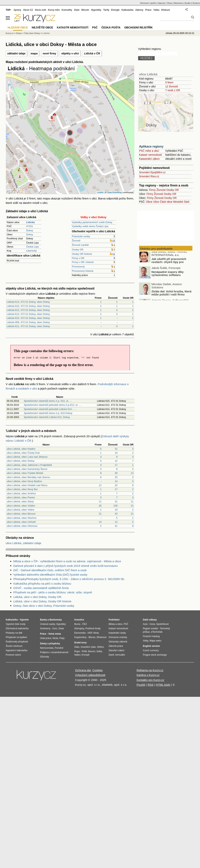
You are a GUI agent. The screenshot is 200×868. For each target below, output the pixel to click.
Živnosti (76, 241)
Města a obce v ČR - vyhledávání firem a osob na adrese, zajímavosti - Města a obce (67, 561)
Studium (196, 3)
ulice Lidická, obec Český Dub (23, 453)
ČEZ (85, 624)
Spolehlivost (163, 624)
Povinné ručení (13, 655)
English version (151, 646)
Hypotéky (96, 10)
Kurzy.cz (10, 33)
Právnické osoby (81, 236)
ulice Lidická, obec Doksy (21, 461)
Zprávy (17, 10)
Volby (146, 641)
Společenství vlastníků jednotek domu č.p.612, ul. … (53, 405)
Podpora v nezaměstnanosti (54, 652)
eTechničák (157, 632)
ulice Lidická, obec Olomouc (22, 526)
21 (116, 449)
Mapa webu (155, 641)
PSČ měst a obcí (149, 151)
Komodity (67, 10)
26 (100, 506)
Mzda (55, 638)
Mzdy (96, 633)
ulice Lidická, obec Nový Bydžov (24, 481)
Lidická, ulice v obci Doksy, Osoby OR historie (42, 601)
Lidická (46, 33)
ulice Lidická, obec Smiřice (21, 493)
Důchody (44, 657)
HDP (90, 633)
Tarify (106, 10)
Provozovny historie (83, 271)
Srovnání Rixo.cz (149, 176)
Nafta (99, 651)
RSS (151, 685)
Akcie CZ (28, 10)
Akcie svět (40, 10)
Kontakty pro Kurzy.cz (150, 680)
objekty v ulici (70, 53)
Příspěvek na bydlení (16, 637)
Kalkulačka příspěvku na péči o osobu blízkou (42, 584)
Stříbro (100, 647)
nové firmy (49, 53)
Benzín (92, 651)
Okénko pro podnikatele (156, 249)
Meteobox (178, 3)
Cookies (98, 670)
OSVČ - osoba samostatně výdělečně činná (41, 588)
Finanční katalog (151, 636)
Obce (149, 202)
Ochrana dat (83, 670)
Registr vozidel (150, 628)
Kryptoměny (80, 637)
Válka (156, 10)
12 (116, 461)
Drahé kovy (80, 643)
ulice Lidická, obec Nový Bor (22, 489)
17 (116, 465)
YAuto (169, 3)
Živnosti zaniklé (80, 245)
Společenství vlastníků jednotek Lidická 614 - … (50, 409)
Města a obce (115, 624)
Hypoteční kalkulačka (16, 650)
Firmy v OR (78, 258)
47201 (30, 226)
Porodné (59, 648)
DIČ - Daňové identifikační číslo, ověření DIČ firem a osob (50, 570)
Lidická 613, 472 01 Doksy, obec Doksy (28, 302)
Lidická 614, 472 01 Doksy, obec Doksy (28, 314)
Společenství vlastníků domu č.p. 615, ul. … (48, 401)
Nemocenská (47, 648)
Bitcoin (85, 10)
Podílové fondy (93, 628)
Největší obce (42, 27)
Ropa (77, 651)
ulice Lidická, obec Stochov (22, 518)
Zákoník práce (116, 646)
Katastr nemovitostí (150, 155)
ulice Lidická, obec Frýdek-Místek (25, 473)
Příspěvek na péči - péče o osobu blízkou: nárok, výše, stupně (53, 592)
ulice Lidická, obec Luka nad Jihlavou (27, 457)
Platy (62, 638)
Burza (77, 624)
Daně (111, 655)
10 (116, 453)
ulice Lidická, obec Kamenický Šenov (27, 469)
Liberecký (31, 251)
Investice (79, 620)
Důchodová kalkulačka (17, 628)
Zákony (139, 10)
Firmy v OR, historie (83, 262)
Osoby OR (78, 250)
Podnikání (114, 620)
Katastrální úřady (117, 633)
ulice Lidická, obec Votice (20, 510)
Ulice (156, 202)
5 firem (169, 82)
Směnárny (45, 628)
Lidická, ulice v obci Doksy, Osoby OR (37, 597)
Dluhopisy (79, 628)
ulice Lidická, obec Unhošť (21, 522)
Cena (152, 624)
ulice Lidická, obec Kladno (21, 449)
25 (116, 477)
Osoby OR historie (82, 254)
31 (116, 501)
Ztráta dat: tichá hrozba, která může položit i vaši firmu (171, 295)
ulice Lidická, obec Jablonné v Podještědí (29, 465)
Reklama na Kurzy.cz (150, 670)
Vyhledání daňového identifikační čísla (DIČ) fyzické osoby (50, 575)
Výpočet (24, 620)
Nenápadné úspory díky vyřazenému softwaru (168, 275)
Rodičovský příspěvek (17, 642)
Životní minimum (14, 646)
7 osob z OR (173, 90)
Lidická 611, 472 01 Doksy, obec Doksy (28, 326)
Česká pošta (111, 27)
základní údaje (16, 53)
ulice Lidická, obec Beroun (21, 514)
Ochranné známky (118, 637)
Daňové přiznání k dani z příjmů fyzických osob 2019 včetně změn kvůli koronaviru (66, 566)
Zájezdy (161, 3)
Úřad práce (46, 638)
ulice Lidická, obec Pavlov (21, 497)
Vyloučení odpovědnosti (90, 675)
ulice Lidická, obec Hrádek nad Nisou (27, 485)
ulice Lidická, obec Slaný (20, 501)
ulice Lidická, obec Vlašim (21, 506)
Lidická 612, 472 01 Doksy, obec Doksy (28, 310)
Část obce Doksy (32, 33)
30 (116, 473)
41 (116, 526)
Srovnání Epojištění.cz (152, 172)
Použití (141, 685)
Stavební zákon (116, 650)
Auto (145, 624)
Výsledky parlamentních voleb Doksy (92, 222)
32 (116, 485)
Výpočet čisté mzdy (16, 624)
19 (116, 510)
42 (116, 514)
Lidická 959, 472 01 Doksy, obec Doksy (28, 322)
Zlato (77, 10)
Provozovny (78, 267)
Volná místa (54, 634)
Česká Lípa (32, 247)
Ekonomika (80, 633)
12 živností (172, 86)
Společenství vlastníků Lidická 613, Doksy (47, 417)
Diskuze (166, 10)
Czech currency (151, 650)
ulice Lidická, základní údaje (24, 543)
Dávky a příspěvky (50, 644)
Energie (115, 10)
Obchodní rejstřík (148, 3)
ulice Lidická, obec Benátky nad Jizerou (28, 477)
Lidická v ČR (92, 53)
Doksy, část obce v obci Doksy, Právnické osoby (44, 606)
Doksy (30, 230)
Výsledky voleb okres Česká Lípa (90, 226)
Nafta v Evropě (82, 655)
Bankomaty (56, 620)
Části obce (166, 202)
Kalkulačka (128, 10)
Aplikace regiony (151, 146)
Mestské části (181, 202)
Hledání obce (18, 27)
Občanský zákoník (118, 642)
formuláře (120, 655)
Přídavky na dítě (14, 633)
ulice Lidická (148, 74)
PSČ (95, 27)
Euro (55, 628)
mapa (34, 53)
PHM (84, 651)
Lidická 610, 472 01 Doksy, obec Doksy (28, 306)
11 (100, 501)
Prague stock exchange (155, 655)
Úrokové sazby (47, 624)
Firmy (152, 190)
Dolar (61, 628)
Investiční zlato (88, 647)
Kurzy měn (54, 10)
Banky (43, 620)
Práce (148, 10)
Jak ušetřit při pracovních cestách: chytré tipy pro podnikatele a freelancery (169, 264)
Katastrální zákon (149, 159)
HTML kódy (163, 685)
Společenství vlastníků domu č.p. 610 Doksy (48, 413)
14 (116, 481)
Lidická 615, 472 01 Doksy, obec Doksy (28, 318)
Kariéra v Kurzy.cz (148, 675)
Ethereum (102, 637)
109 (115, 506)
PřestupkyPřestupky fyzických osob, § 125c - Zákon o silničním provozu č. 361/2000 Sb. (69, 579)
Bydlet (188, 3)
